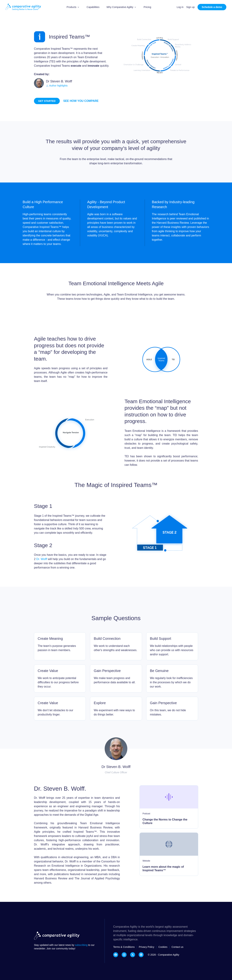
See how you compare (81, 101)
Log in (180, 7)
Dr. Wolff (42, 559)
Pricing (147, 7)
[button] (73, 7)
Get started (47, 101)
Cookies (163, 947)
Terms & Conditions (124, 947)
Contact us (177, 947)
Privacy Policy (147, 947)
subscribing (82, 945)
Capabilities (93, 7)
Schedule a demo (212, 7)
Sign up (190, 7)
